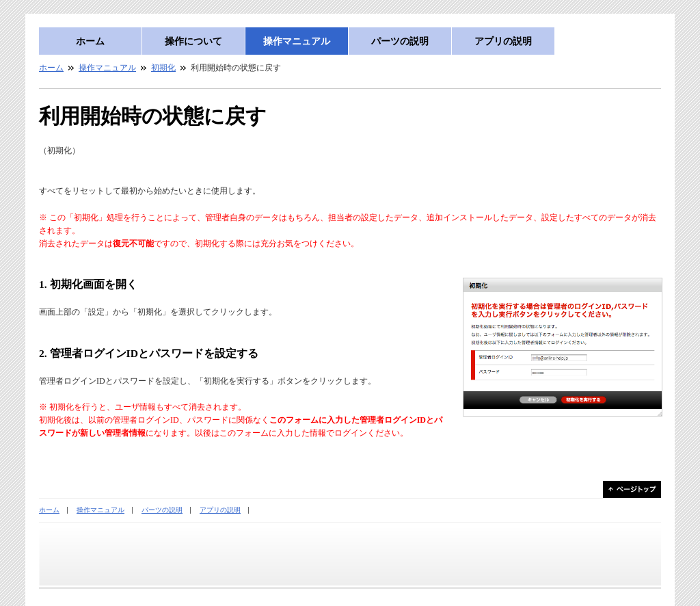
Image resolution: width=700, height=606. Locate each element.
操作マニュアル (297, 41)
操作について (193, 41)
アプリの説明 (503, 41)
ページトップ (632, 489)
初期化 (163, 68)
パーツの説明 (400, 41)
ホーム (90, 41)
